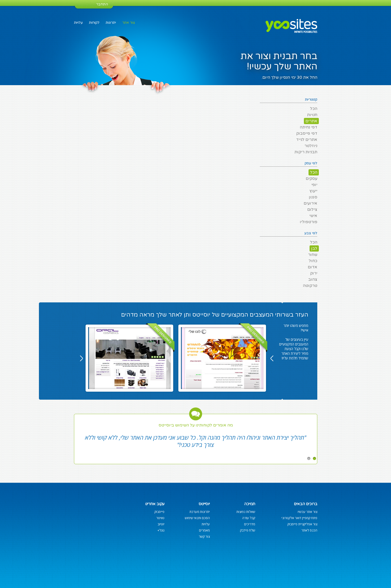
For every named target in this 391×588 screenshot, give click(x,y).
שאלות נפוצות (246, 512)
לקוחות (94, 23)
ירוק (314, 273)
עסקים (311, 179)
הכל (314, 109)
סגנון (313, 197)
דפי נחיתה (309, 127)
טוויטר (160, 518)
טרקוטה (310, 286)
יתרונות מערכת (200, 512)
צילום (312, 210)
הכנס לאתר (309, 530)
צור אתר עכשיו (307, 512)
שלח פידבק (248, 530)
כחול (313, 261)
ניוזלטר (311, 146)
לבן (314, 248)
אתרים (311, 121)
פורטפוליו (309, 222)
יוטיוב (161, 524)
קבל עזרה (249, 518)
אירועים (310, 203)
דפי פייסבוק (307, 133)
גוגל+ (161, 530)
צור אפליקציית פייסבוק (302, 524)
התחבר (102, 4)
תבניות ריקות (306, 152)
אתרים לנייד (307, 140)
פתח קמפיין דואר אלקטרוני (299, 518)
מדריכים (250, 524)
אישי (313, 216)
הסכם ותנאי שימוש (197, 518)
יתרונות (111, 23)
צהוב (313, 279)
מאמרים (204, 530)
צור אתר (129, 23)
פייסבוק (159, 512)
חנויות (312, 115)
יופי (314, 185)
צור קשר (204, 536)
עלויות (78, 23)
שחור (313, 255)
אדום (313, 267)
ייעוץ (313, 191)
